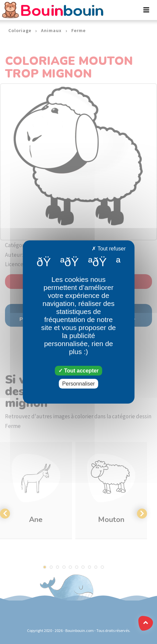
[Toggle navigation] (146, 10)
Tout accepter (78, 371)
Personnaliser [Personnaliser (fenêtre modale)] (79, 384)
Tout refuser (109, 249)
